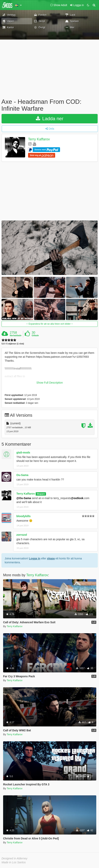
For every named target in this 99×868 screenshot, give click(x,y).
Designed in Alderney (15, 858)
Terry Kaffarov (39, 139)
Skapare (41, 494)
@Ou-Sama (24, 498)
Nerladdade (16, 335)
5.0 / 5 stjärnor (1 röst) (13, 344)
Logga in (35, 558)
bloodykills (23, 516)
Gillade (35, 335)
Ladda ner (50, 119)
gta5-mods (23, 453)
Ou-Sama (22, 475)
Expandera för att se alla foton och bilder (49, 324)
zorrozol (22, 535)
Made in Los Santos (14, 862)
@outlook (77, 498)
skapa (51, 558)
